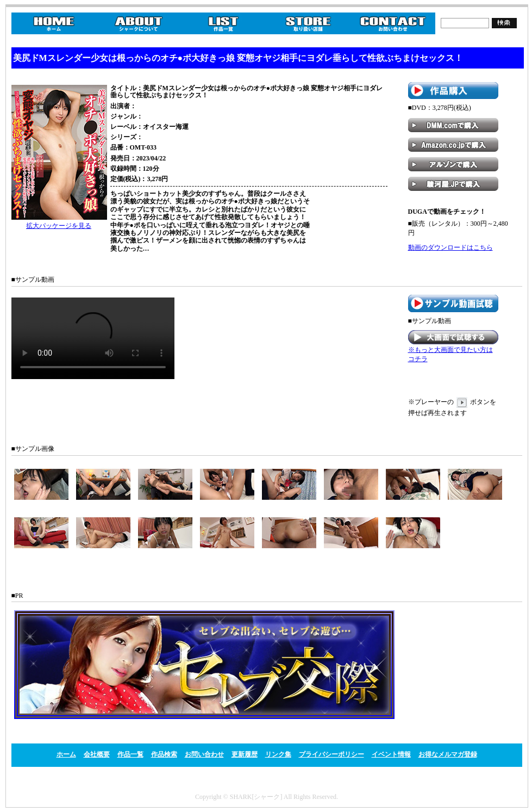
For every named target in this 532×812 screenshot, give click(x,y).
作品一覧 (130, 754)
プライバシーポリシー (331, 754)
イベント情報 (391, 754)
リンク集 (278, 754)
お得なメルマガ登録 (448, 754)
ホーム (66, 754)
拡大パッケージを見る (59, 226)
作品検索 (164, 754)
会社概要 (97, 754)
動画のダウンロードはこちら (450, 247)
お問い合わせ (204, 754)
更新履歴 (245, 754)
